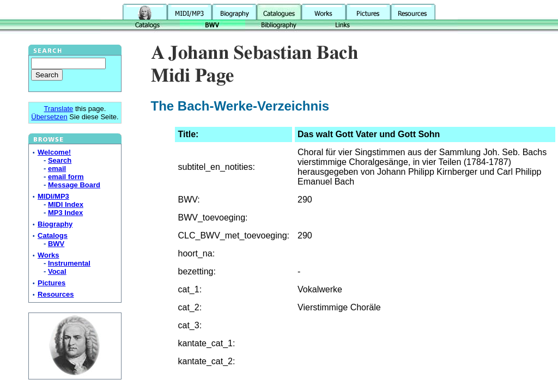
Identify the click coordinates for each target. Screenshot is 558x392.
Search (60, 160)
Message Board (74, 185)
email (57, 169)
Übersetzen (49, 117)
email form (66, 177)
